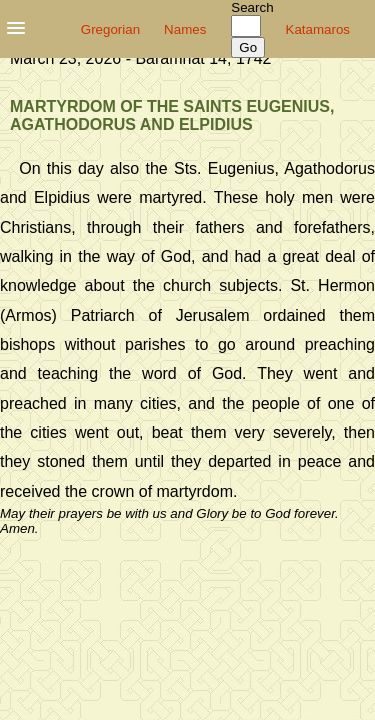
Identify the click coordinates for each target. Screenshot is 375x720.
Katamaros (318, 29)
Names (185, 29)
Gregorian (110, 29)
